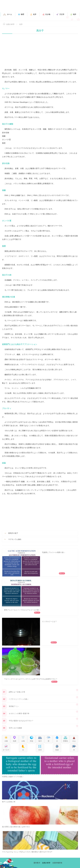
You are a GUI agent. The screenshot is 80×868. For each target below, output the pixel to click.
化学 (21, 24)
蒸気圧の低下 (13, 533)
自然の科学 (10, 24)
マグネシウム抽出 (15, 539)
